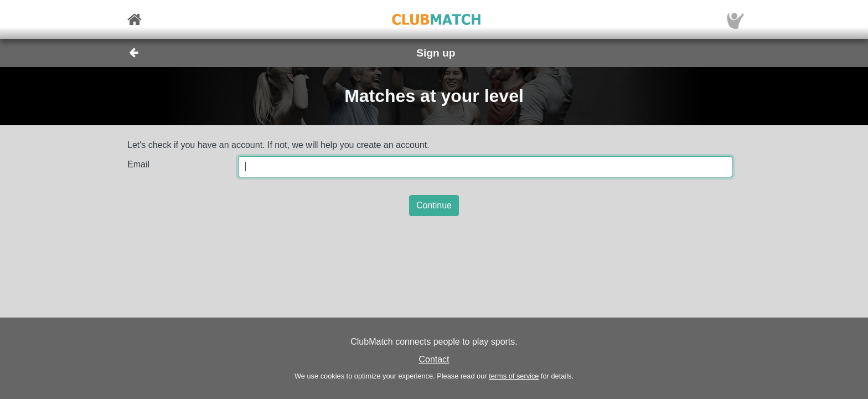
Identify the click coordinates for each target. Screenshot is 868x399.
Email (138, 164)
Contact (434, 359)
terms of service (514, 376)
